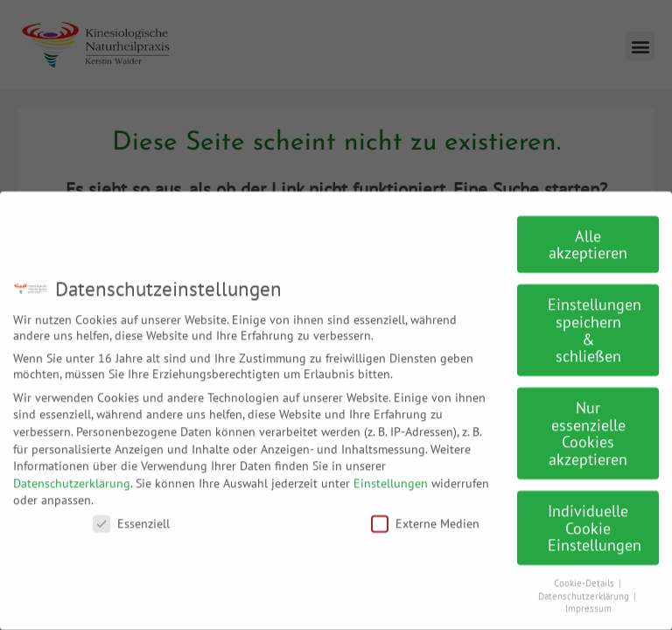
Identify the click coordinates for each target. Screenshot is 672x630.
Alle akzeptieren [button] (588, 234)
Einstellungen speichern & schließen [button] (595, 319)
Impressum (588, 598)
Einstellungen (391, 472)
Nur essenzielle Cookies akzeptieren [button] (588, 423)
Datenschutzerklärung (72, 472)
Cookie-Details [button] (585, 572)
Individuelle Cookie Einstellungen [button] (595, 517)
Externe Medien (425, 513)
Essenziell (131, 513)
